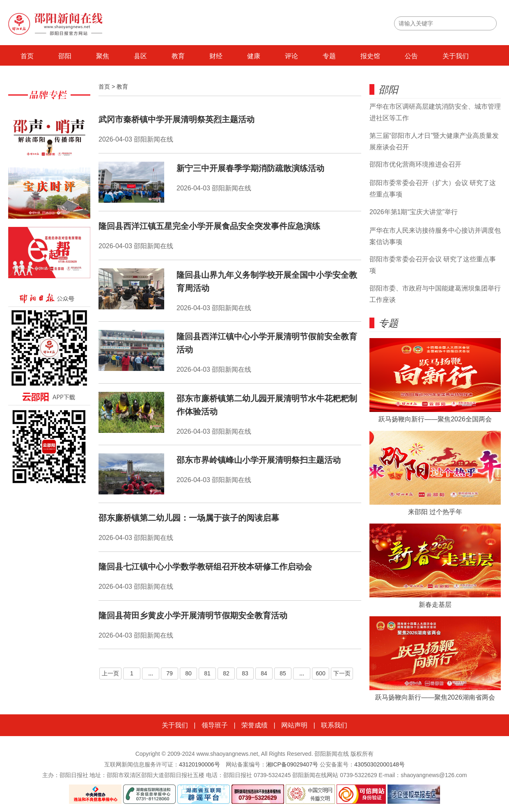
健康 (254, 56)
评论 (291, 56)
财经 (216, 56)
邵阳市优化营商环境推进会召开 (415, 164)
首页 (27, 56)
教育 (178, 56)
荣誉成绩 (254, 725)
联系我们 (334, 725)
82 (226, 673)
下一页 (342, 673)
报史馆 (370, 56)
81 (207, 673)
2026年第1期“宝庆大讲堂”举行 (414, 212)
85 (283, 673)
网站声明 (294, 725)
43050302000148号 (379, 764)
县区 (140, 56)
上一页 (110, 673)
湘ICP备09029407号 (292, 764)
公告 (411, 56)
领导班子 (215, 725)
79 (170, 673)
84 (264, 673)
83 (245, 673)
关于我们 (456, 56)
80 (188, 673)
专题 (329, 56)
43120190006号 (199, 764)
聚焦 (103, 56)
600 (320, 673)
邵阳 (65, 56)
